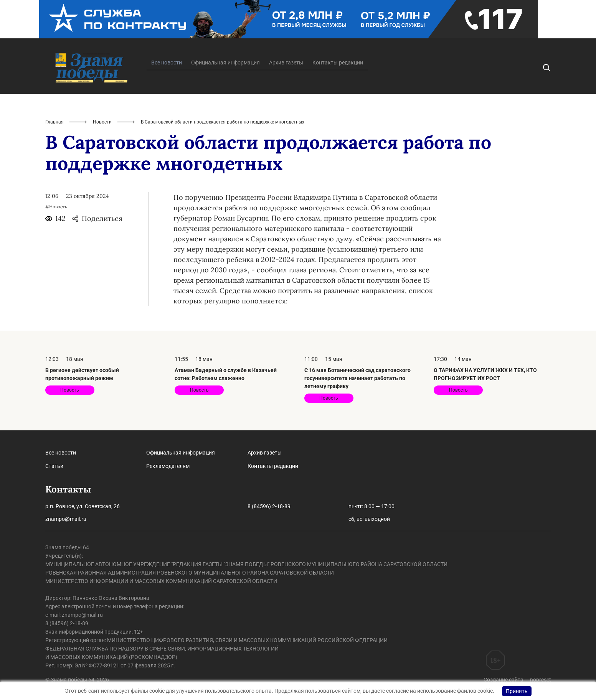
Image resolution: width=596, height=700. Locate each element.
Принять (517, 691)
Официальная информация (225, 63)
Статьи (54, 466)
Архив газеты (286, 63)
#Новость (56, 207)
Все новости (61, 453)
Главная (54, 122)
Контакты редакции (338, 63)
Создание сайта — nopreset (517, 680)
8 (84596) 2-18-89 (269, 506)
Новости (102, 122)
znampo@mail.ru (66, 519)
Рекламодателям (168, 466)
